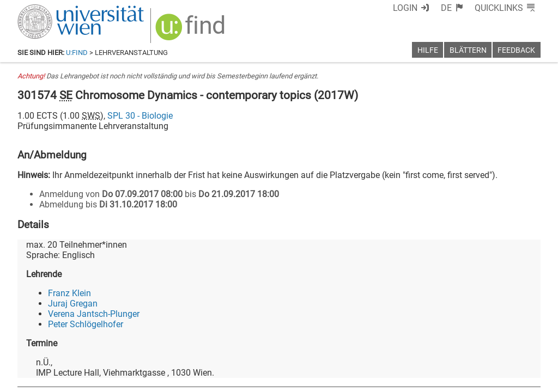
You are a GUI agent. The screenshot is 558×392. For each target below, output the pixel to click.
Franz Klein (69, 293)
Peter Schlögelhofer (86, 324)
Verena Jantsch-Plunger (94, 314)
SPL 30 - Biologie (140, 116)
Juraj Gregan (73, 304)
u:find (77, 53)
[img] (192, 31)
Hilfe (428, 50)
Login (405, 8)
